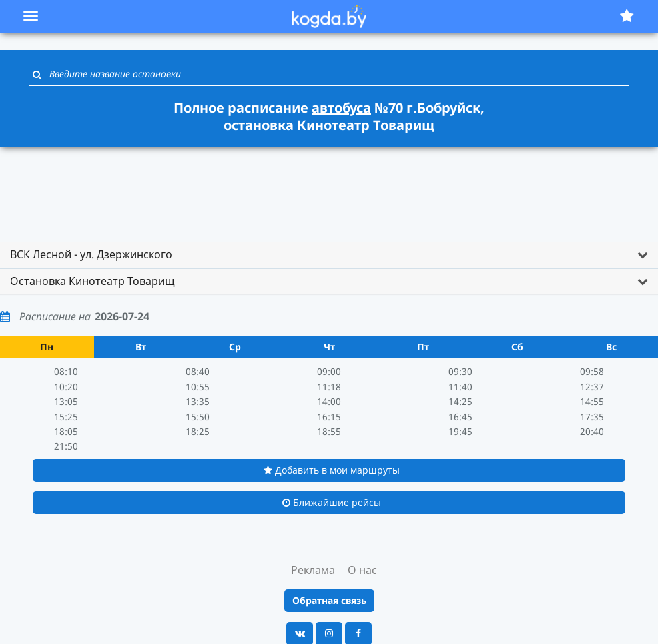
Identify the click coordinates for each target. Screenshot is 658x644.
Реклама (313, 570)
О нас (362, 570)
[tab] (329, 255)
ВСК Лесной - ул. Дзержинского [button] (91, 254)
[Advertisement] (329, 188)
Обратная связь (329, 600)
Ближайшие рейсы (332, 502)
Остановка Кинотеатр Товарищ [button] (92, 281)
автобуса (341, 108)
